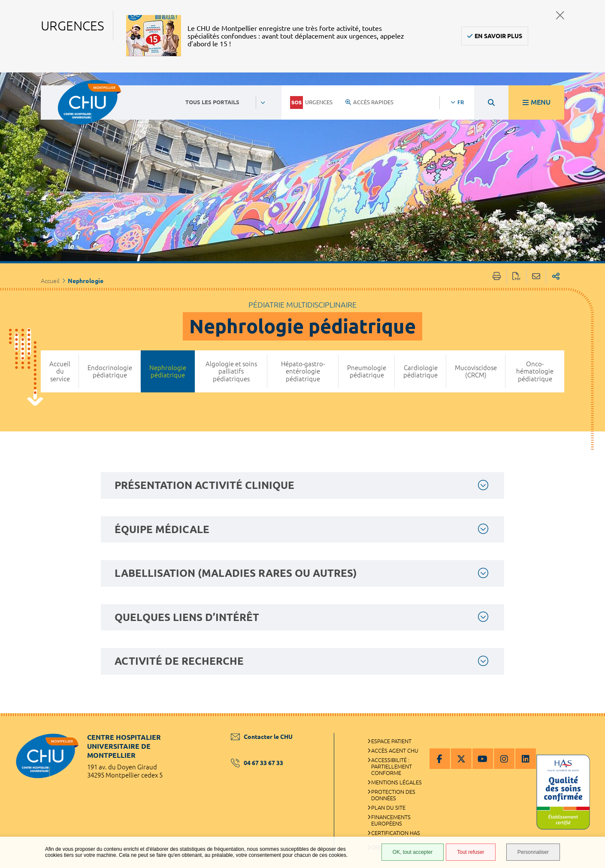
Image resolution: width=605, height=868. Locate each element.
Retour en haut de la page (590, 730)
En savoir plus (498, 36)
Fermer (560, 15)
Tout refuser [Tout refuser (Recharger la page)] (470, 852)
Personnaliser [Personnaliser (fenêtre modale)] (533, 852)
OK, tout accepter (413, 852)
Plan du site (388, 808)
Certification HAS (396, 833)
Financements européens (391, 820)
